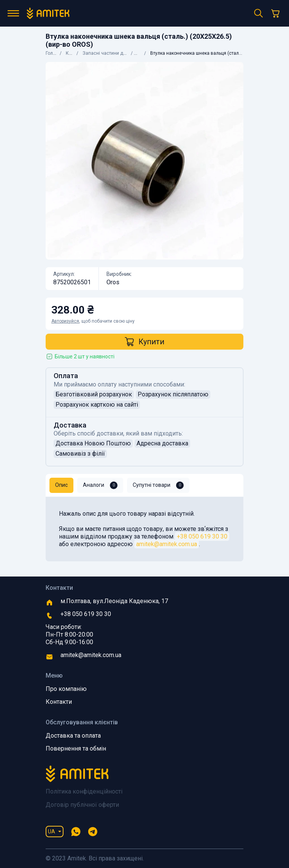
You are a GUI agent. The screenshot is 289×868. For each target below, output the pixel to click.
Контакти (59, 702)
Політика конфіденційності (84, 791)
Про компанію (66, 689)
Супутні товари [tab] (158, 485)
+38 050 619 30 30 (202, 536)
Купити (144, 342)
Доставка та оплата (73, 736)
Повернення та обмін (76, 748)
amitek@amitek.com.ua (167, 544)
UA (52, 832)
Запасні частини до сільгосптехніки (122, 53)
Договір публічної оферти (82, 805)
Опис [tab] (61, 485)
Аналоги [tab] (100, 485)
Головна (55, 53)
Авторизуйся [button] (65, 321)
